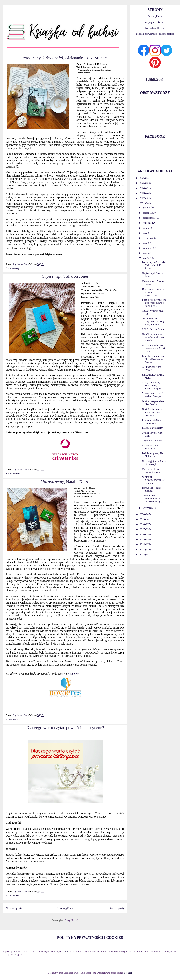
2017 (143, 529)
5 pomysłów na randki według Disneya (153, 395)
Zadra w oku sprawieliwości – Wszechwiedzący (152, 499)
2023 (143, 193)
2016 (143, 534)
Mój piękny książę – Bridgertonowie (152, 471)
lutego (146, 258)
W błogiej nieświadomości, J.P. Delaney (154, 480)
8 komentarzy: (13, 268)
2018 (143, 524)
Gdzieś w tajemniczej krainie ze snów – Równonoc (153, 412)
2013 (143, 550)
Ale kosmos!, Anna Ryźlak (152, 368)
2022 (143, 198)
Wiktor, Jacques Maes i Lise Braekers (154, 403)
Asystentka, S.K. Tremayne (150, 447)
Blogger (128, 973)
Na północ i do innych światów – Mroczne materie (153, 337)
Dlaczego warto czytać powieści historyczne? (65, 728)
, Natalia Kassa (65, 482)
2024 (143, 188)
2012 (143, 555)
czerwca (147, 238)
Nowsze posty (14, 908)
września (147, 223)
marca (146, 253)
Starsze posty (116, 908)
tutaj (66, 952)
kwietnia (147, 248)
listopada (147, 213)
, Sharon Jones (65, 276)
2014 (143, 544)
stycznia (147, 508)
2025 (143, 183)
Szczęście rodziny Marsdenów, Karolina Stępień (152, 386)
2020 (143, 514)
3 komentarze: (13, 896)
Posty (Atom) (71, 920)
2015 (143, 539)
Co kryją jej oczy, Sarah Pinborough (154, 463)
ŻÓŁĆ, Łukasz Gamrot (154, 329)
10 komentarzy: (13, 720)
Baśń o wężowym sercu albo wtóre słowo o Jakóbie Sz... (154, 303)
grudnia (147, 208)
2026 (143, 178)
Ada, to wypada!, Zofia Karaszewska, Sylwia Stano (154, 348)
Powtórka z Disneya (155, 28)
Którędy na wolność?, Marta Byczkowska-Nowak (153, 359)
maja (145, 243)
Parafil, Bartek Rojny (153, 428)
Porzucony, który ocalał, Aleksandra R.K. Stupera (154, 265)
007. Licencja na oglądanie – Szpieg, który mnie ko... (153, 322)
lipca (145, 233)
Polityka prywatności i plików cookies (155, 34)
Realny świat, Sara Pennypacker (151, 422)
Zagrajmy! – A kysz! (152, 441)
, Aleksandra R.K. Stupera (65, 58)
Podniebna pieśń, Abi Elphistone (153, 455)
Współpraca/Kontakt (155, 22)
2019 (143, 519)
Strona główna (65, 908)
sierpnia (147, 228)
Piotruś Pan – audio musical (152, 489)
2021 (143, 203)
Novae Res (74, 674)
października (149, 218)
